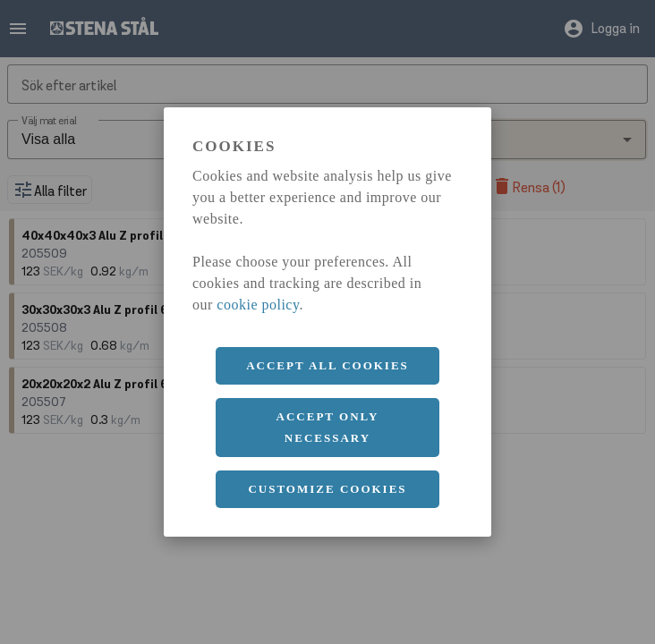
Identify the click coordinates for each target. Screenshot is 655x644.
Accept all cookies (327, 365)
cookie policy (258, 305)
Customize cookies (327, 489)
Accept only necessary (328, 427)
